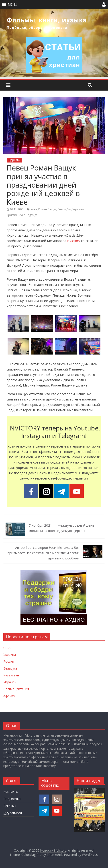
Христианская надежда (22, 215)
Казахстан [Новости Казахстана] (11, 675)
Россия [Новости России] (9, 661)
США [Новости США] (7, 648)
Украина (78, 209)
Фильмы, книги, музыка (47, 20)
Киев (34, 209)
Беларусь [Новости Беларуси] (10, 668)
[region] (54, 43)
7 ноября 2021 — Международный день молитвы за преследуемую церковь (62, 528)
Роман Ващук (47, 209)
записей (13, 813)
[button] (12, 4)
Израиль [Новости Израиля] (10, 682)
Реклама (10, 806)
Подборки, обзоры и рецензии (37, 28)
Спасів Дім (64, 209)
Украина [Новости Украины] (10, 655)
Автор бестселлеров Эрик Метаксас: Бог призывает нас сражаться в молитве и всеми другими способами (43, 553)
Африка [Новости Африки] (9, 696)
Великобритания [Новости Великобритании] (16, 689)
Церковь (14, 160)
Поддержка (12, 799)
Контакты (11, 792)
